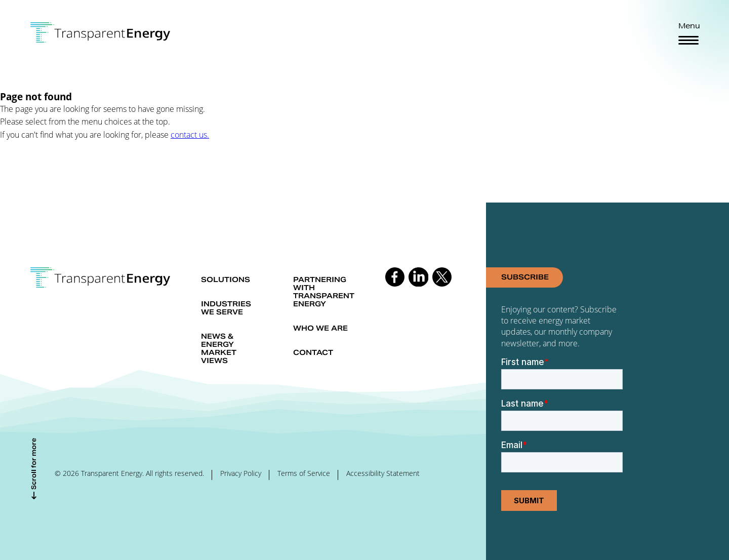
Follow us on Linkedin (418, 277)
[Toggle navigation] (688, 41)
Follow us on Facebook (395, 277)
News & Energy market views (219, 348)
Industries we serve (226, 308)
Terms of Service (304, 473)
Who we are (320, 328)
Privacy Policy (241, 473)
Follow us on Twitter (442, 277)
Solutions (226, 279)
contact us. (190, 134)
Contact (313, 352)
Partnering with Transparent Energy (324, 292)
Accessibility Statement (383, 473)
